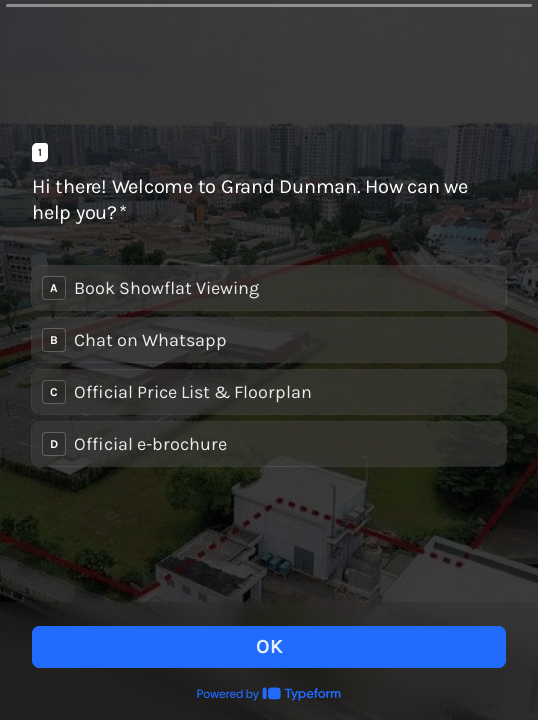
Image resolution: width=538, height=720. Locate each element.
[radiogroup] (269, 366)
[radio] (269, 288)
